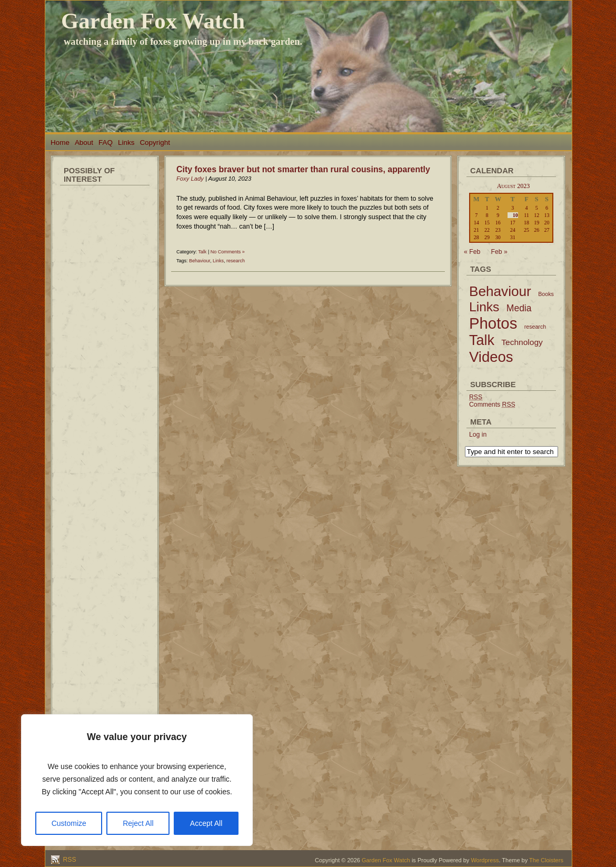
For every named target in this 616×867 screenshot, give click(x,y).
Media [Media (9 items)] (519, 308)
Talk (202, 252)
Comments (492, 405)
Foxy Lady (190, 179)
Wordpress (485, 860)
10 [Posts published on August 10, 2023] (515, 215)
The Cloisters (546, 860)
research (236, 261)
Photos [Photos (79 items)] (493, 323)
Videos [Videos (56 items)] (491, 357)
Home (60, 142)
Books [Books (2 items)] (546, 294)
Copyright (155, 142)
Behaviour (200, 261)
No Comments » (228, 252)
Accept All (206, 823)
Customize (69, 823)
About (84, 142)
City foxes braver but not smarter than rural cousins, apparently (303, 169)
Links (126, 142)
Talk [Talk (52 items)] (482, 340)
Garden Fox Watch (153, 21)
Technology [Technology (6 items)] (522, 342)
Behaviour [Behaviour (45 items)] (500, 291)
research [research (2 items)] (535, 327)
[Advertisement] (105, 348)
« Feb (472, 252)
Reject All (138, 823)
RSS (69, 860)
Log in (478, 435)
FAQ (106, 142)
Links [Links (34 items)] (484, 307)
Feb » (499, 252)
